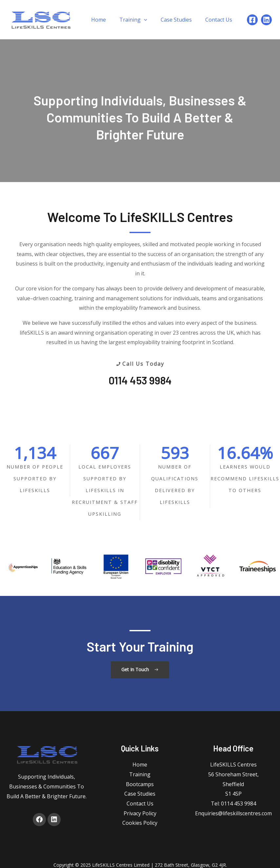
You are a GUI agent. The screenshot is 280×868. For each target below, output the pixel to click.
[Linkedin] (266, 20)
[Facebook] (252, 20)
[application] (144, 20)
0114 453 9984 (140, 380)
